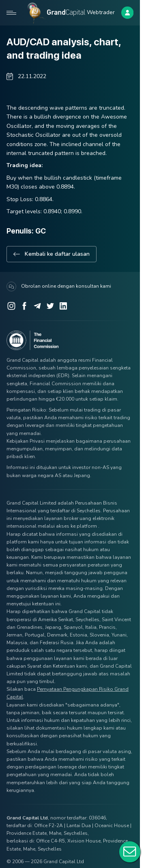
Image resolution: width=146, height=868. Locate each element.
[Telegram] (37, 306)
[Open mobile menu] (11, 13)
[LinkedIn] (63, 306)
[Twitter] (50, 306)
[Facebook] (24, 306)
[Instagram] (11, 306)
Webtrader (101, 12)
